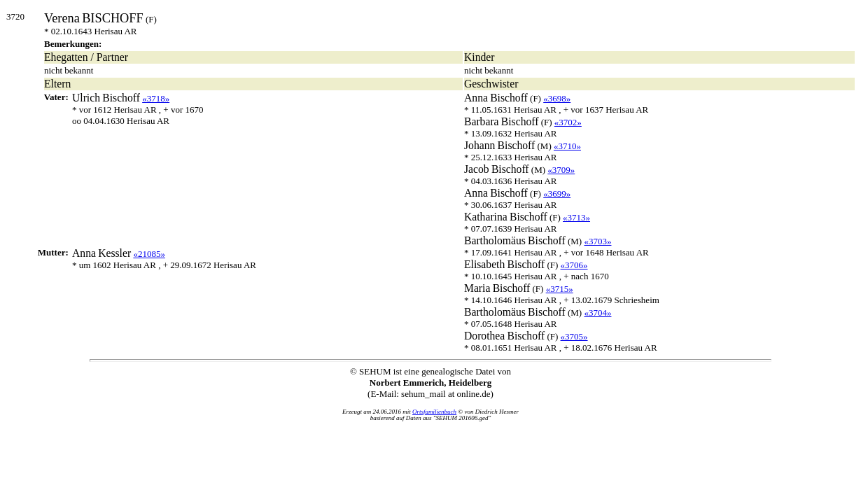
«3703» (597, 241)
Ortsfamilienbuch (434, 412)
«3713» (576, 217)
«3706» (574, 265)
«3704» (597, 313)
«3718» (156, 98)
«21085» (149, 254)
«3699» (557, 194)
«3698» (557, 98)
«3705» (574, 336)
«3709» (561, 170)
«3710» (567, 146)
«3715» (560, 289)
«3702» (568, 122)
